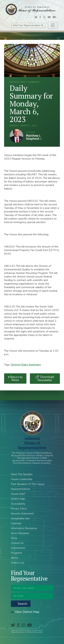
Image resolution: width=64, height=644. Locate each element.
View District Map (25, 612)
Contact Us (17, 543)
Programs (17, 553)
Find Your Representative (28, 25)
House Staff (18, 494)
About (15, 558)
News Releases (20, 533)
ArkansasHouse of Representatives (32, 443)
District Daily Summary (26, 365)
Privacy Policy (19, 509)
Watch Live (18, 563)
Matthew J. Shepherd (16, 136)
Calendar (16, 523)
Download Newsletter (46, 379)
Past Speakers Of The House (28, 484)
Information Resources (24, 528)
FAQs (14, 538)
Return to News (15, 379)
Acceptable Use (20, 518)
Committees (18, 548)
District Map (18, 499)
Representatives (21, 489)
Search (21, 604)
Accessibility (18, 504)
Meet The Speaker (22, 474)
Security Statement (22, 514)
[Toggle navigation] (53, 25)
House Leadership (22, 479)
